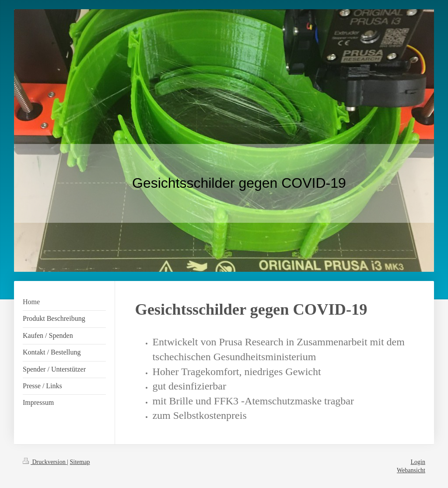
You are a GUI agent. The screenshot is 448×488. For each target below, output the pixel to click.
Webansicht (411, 470)
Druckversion (45, 462)
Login (418, 462)
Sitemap (80, 462)
